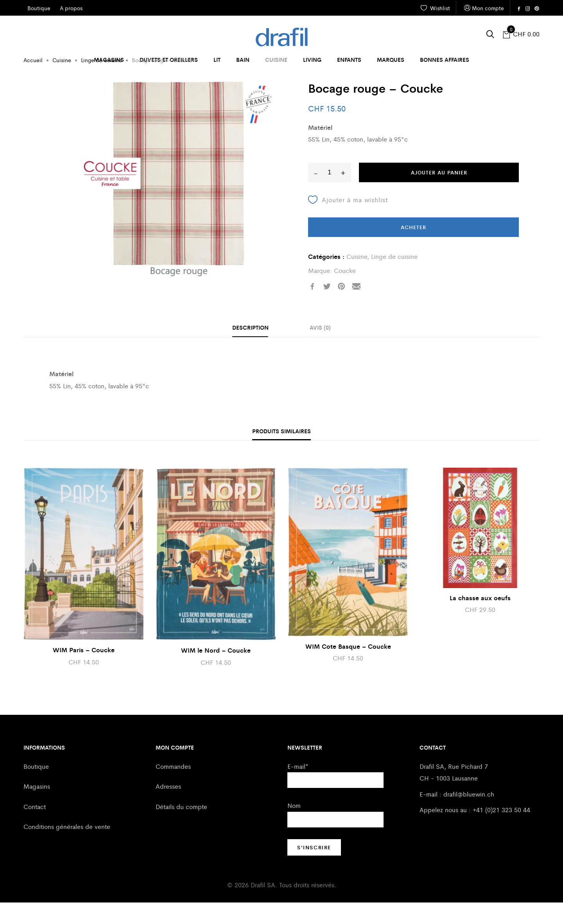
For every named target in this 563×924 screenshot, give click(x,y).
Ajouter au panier (439, 194)
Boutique (36, 788)
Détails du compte (181, 828)
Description (250, 349)
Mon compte (483, 8)
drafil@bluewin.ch (469, 815)
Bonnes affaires (445, 59)
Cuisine (276, 59)
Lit (217, 59)
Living (312, 59)
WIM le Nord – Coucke (216, 672)
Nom (294, 827)
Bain (243, 59)
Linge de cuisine (101, 81)
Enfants (349, 59)
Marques (391, 59)
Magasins (109, 59)
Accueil (33, 81)
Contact (35, 828)
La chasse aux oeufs (480, 619)
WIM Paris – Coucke (84, 671)
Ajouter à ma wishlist (348, 221)
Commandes (173, 788)
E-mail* (298, 788)
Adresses (168, 808)
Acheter (413, 248)
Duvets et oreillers (169, 59)
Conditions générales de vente (67, 848)
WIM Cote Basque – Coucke (348, 668)
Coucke (345, 292)
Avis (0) (320, 349)
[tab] (250, 350)
